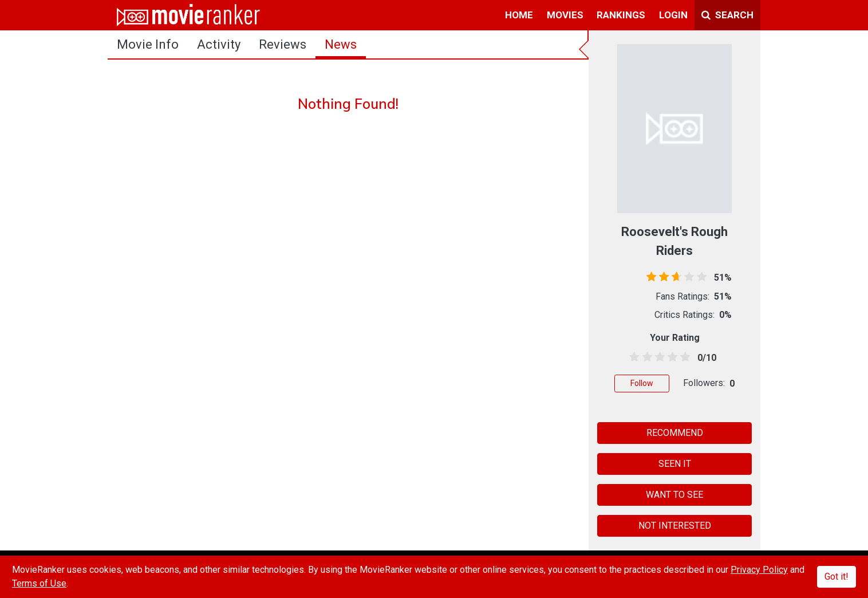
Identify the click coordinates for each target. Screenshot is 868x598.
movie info (148, 44)
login (673, 15)
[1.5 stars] (645, 357)
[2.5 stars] (658, 357)
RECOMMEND (675, 433)
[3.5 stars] (671, 357)
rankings (621, 15)
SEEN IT (675, 464)
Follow (642, 383)
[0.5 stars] (632, 357)
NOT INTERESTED (675, 526)
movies (565, 15)
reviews (283, 44)
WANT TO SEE (674, 495)
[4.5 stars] (683, 357)
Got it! (837, 577)
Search (727, 15)
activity (219, 44)
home (519, 15)
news (341, 44)
